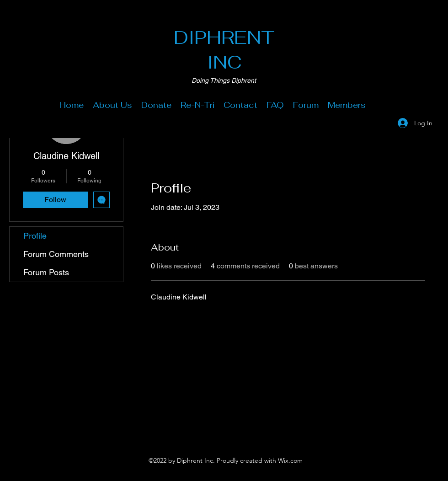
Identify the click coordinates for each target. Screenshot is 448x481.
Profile (35, 236)
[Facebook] (210, 431)
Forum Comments (56, 254)
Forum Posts (46, 272)
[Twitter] (224, 431)
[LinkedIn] (238, 431)
